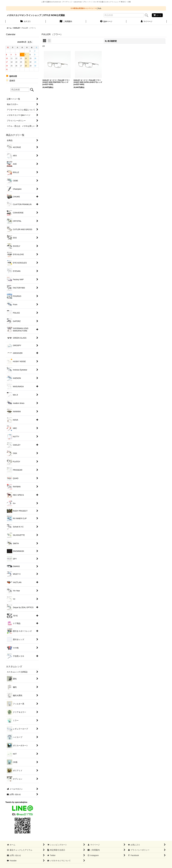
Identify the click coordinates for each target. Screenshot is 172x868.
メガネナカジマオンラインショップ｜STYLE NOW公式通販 (36, 15)
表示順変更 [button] (111, 41)
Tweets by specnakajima (16, 802)
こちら (99, 8)
